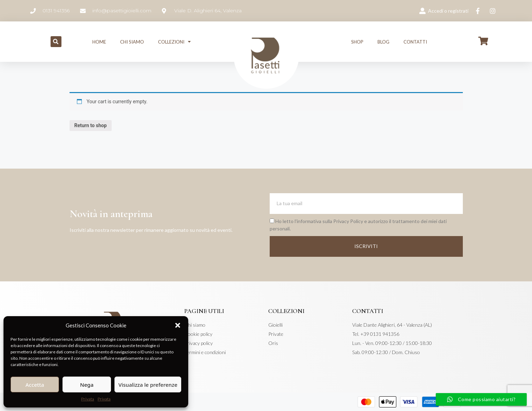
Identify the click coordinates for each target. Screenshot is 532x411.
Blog (383, 42)
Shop (357, 42)
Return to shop (91, 125)
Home (99, 42)
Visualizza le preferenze (148, 385)
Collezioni (174, 42)
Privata (88, 399)
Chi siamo (132, 42)
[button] (178, 325)
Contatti (415, 42)
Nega (87, 385)
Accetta (35, 385)
